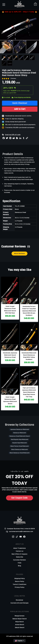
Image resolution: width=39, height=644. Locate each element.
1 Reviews (13, 78)
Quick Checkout (20, 103)
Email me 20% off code (13, 135)
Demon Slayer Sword (19, 619)
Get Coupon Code (19, 498)
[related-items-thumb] (10, 290)
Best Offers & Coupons (19, 554)
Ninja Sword (19, 622)
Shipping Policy (20, 579)
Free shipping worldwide (21, 97)
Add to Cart (20, 109)
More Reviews (19, 253)
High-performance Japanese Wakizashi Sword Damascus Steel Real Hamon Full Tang (29, 392)
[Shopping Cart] (35, 4)
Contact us (20, 551)
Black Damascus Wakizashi (19, 450)
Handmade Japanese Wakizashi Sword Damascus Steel (10, 355)
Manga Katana (19, 616)
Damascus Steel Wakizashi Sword (20, 436)
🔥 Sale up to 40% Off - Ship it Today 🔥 (20, 12)
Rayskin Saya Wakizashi (20, 443)
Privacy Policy (20, 587)
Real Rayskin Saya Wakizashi (20, 439)
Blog (19, 566)
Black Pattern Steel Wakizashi (20, 446)
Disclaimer (19, 600)
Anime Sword (20, 625)
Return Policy (20, 581)
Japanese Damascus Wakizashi (20, 429)
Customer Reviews (19, 560)
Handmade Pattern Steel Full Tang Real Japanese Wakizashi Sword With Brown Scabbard (29, 311)
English (19, 641)
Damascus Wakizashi (20, 433)
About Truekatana (19, 548)
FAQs (20, 563)
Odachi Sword (20, 628)
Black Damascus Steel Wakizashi (20, 453)
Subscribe (19, 557)
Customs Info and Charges (19, 603)
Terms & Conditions (19, 584)
